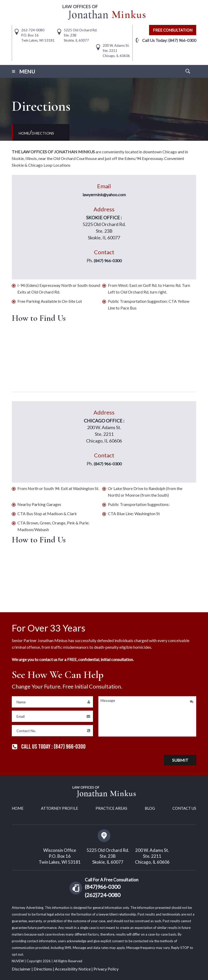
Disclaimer (21, 969)
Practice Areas (111, 808)
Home (18, 808)
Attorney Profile (60, 808)
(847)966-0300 (103, 886)
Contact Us (184, 808)
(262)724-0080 (103, 895)
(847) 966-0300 (182, 40)
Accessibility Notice (73, 969)
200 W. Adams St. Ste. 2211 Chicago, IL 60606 (152, 856)
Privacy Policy (106, 969)
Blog (150, 808)
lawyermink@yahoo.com (104, 195)
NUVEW (18, 961)
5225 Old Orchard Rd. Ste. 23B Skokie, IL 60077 (108, 856)
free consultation (173, 30)
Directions (43, 969)
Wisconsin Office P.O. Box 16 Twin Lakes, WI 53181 (60, 856)
